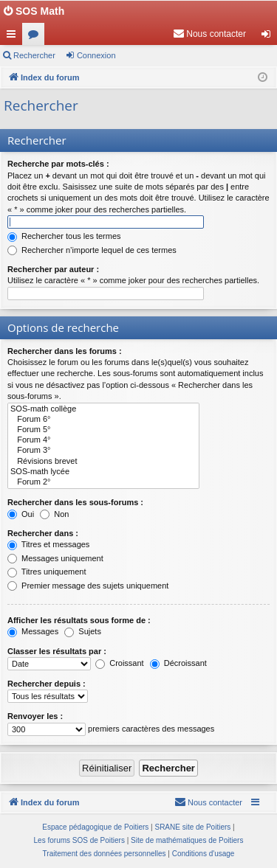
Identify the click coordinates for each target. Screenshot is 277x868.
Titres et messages (48, 544)
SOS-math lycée (103, 472)
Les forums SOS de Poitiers (79, 840)
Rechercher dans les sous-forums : (75, 502)
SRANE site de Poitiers (192, 827)
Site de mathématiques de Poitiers (187, 840)
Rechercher (34, 55)
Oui (21, 514)
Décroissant (178, 663)
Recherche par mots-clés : (58, 164)
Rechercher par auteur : (53, 269)
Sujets (83, 631)
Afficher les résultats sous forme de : (79, 620)
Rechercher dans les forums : (65, 351)
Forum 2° (103, 482)
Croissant (120, 663)
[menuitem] (209, 34)
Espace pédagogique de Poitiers (95, 827)
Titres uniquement (47, 572)
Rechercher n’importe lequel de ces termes (92, 250)
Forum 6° (103, 420)
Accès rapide (14, 37)
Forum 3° (103, 451)
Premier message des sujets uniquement (88, 586)
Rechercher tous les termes (64, 236)
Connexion (96, 55)
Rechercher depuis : (47, 684)
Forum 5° (103, 430)
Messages (33, 631)
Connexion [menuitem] (269, 37)
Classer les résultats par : (57, 651)
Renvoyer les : (35, 716)
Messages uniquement (55, 558)
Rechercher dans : (43, 533)
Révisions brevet (103, 462)
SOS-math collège (103, 409)
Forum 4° (103, 440)
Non (54, 514)
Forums (36, 37)
